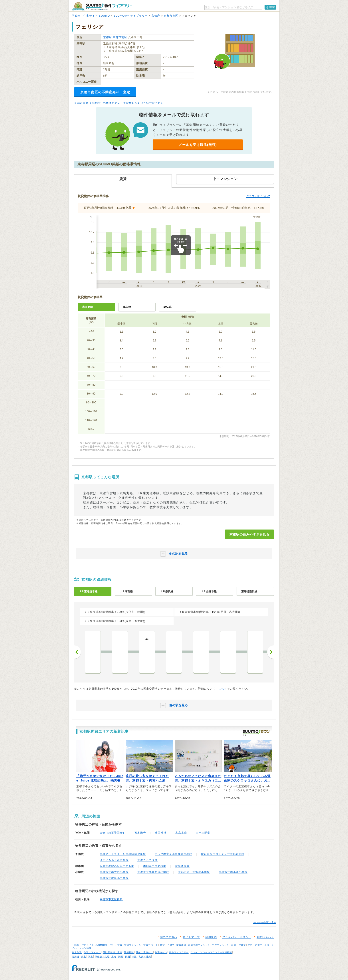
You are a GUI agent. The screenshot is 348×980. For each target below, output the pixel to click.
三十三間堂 (203, 833)
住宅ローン (161, 952)
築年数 (127, 307)
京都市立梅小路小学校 (233, 872)
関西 (121, 957)
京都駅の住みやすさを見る (249, 534)
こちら (223, 689)
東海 (114, 957)
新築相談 (129, 952)
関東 (91, 957)
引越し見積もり (144, 952)
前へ (77, 652)
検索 (272, 7)
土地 (267, 945)
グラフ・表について (258, 196)
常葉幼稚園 (182, 866)
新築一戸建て (239, 945)
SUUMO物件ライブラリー (131, 16)
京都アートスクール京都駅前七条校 (123, 854)
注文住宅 (77, 952)
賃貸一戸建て (167, 945)
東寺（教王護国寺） (113, 833)
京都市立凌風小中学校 (114, 878)
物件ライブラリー (179, 952)
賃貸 (120, 945)
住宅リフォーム (92, 952)
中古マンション (221, 945)
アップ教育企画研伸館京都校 (173, 854)
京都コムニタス (147, 860)
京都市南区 (171, 16)
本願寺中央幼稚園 (155, 866)
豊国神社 (161, 833)
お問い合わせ (265, 937)
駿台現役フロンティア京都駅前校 (223, 854)
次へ (271, 652)
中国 (134, 957)
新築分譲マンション (199, 945)
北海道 (76, 957)
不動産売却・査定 (113, 952)
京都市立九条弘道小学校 (153, 872)
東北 (84, 957)
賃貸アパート (151, 945)
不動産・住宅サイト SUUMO (91, 16)
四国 (128, 957)
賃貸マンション (133, 945)
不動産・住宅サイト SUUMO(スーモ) (93, 945)
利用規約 (211, 937)
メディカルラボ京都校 (114, 860)
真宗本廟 (181, 833)
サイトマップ (191, 937)
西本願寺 (140, 833)
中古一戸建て (255, 945)
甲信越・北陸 (102, 957)
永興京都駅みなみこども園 (117, 866)
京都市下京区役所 (111, 899)
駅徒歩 (168, 307)
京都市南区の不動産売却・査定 (105, 92)
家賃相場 (181, 945)
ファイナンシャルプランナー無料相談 (211, 952)
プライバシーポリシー (237, 937)
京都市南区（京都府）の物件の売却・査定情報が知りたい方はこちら (119, 103)
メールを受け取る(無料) (198, 145)
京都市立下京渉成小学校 (194, 872)
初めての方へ (169, 937)
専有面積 (87, 307)
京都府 (156, 16)
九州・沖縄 (145, 957)
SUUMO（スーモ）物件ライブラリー (102, 6)
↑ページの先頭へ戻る (264, 922)
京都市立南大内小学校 (114, 872)
